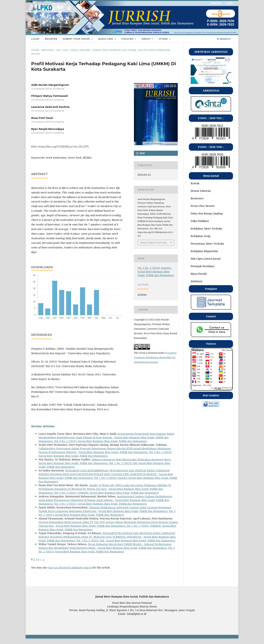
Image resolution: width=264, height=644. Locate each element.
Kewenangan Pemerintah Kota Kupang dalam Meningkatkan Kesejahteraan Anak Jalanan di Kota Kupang (106, 436)
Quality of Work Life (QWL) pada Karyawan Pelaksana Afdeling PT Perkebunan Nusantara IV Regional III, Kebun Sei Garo (105, 487)
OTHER (164, 39)
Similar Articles (43, 426)
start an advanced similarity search (70, 567)
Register (51, 39)
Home (35, 50)
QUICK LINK (106, 39)
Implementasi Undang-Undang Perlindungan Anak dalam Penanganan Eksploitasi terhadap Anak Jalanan (105, 498)
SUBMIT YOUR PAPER (77, 39)
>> (44, 559)
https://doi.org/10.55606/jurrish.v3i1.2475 (63, 147)
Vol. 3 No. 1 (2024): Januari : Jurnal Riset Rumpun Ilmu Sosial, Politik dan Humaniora (113, 50)
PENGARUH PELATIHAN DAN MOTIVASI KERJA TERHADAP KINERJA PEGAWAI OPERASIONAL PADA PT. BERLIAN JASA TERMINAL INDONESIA (107, 535)
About (146, 39)
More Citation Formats (153, 243)
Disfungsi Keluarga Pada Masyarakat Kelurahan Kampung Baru (131, 459)
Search (224, 39)
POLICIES (128, 39)
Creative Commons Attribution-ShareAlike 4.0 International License (155, 357)
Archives (48, 50)
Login (35, 39)
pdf (142, 153)
